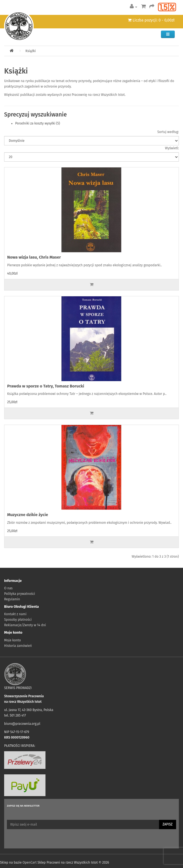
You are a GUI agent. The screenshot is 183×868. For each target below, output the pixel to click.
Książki (30, 51)
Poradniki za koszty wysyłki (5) (38, 123)
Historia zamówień (18, 646)
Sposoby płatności (18, 620)
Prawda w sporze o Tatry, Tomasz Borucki (46, 386)
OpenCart (30, 862)
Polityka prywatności (20, 594)
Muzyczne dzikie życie (28, 515)
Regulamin (12, 599)
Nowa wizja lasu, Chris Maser (34, 257)
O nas (8, 588)
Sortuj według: (168, 132)
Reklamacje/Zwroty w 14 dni (25, 625)
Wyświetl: (172, 148)
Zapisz (168, 824)
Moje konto (13, 640)
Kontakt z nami (15, 614)
